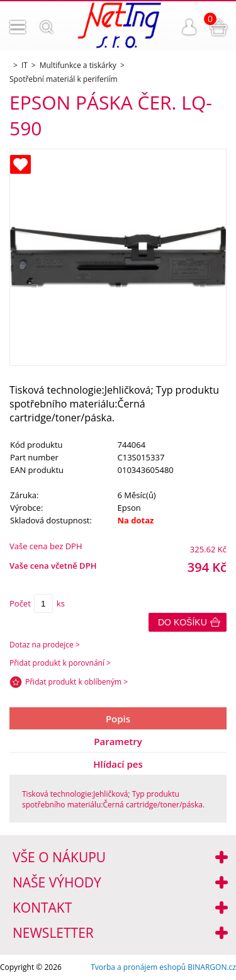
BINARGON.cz (212, 967)
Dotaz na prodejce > (45, 645)
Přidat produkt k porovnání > (60, 663)
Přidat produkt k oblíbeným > (76, 682)
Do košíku (183, 622)
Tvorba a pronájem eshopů (138, 967)
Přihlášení (189, 27)
